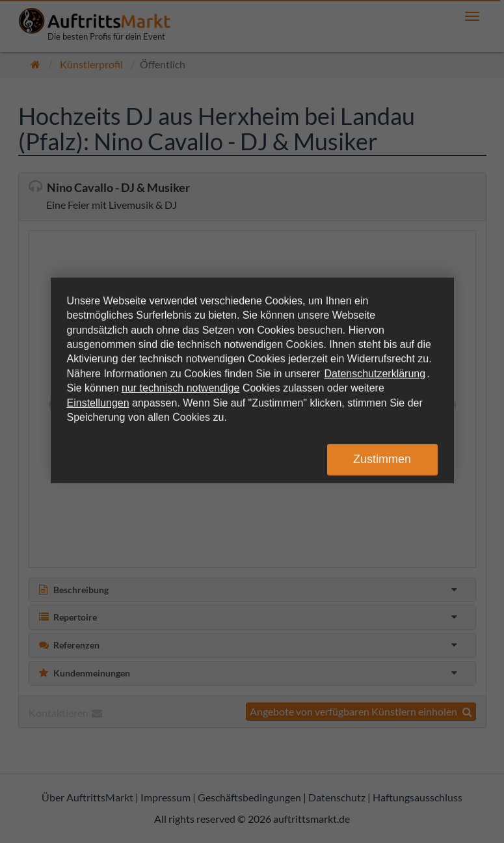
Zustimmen (382, 459)
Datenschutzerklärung (375, 374)
